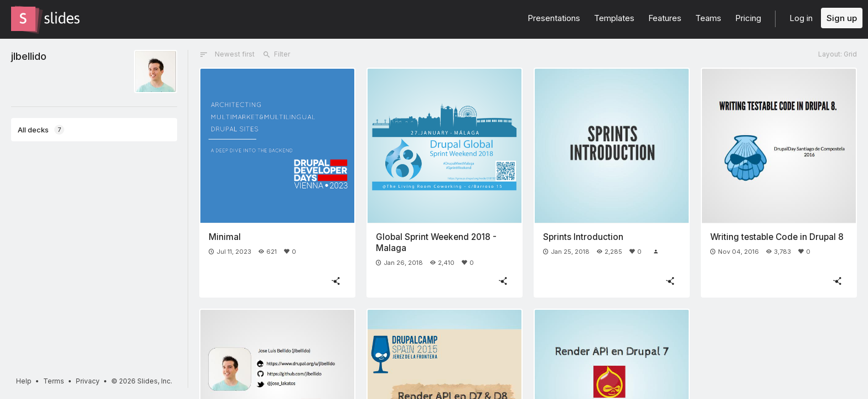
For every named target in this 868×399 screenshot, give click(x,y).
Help (24, 381)
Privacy (88, 381)
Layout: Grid (838, 54)
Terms (54, 381)
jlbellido (29, 56)
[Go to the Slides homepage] (23, 19)
